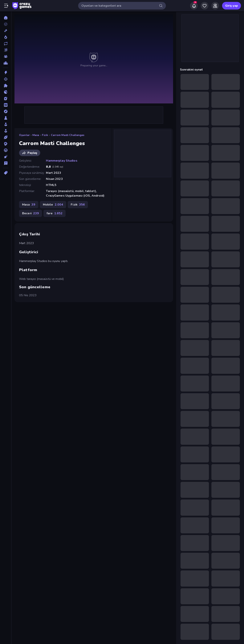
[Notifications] (194, 6)
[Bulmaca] (6, 86)
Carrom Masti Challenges (68, 135)
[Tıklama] (6, 157)
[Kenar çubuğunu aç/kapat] (6, 6)
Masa (36, 135)
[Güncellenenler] (6, 44)
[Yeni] (6, 31)
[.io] (6, 92)
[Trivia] (6, 163)
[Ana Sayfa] (6, 18)
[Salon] (6, 124)
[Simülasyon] (6, 131)
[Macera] (6, 111)
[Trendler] (6, 37)
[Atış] (6, 79)
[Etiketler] (6, 173)
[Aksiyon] (6, 73)
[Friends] (215, 6)
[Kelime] (6, 105)
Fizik (45, 135)
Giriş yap (232, 6)
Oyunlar (24, 135)
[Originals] (6, 50)
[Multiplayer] (6, 56)
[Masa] (6, 118)
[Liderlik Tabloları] (6, 63)
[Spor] (6, 137)
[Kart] (6, 98)
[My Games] (205, 6)
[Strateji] (6, 144)
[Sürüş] (6, 150)
